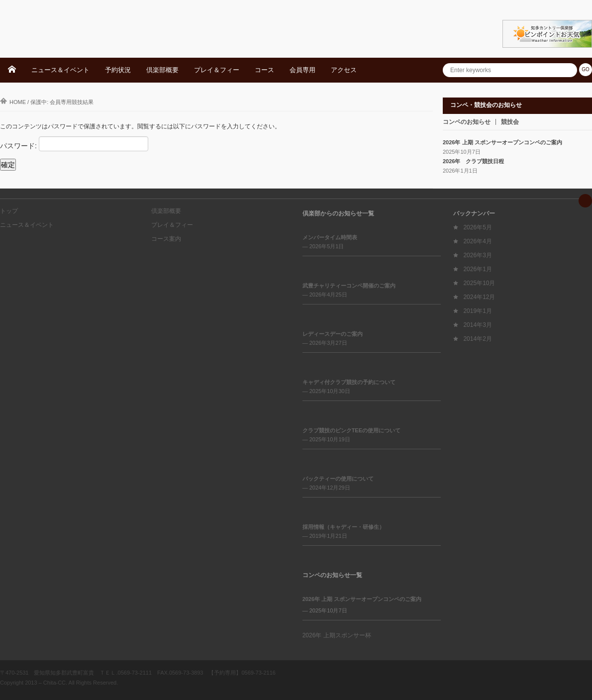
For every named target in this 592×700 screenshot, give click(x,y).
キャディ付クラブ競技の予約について (349, 382)
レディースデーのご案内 (333, 334)
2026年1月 (477, 269)
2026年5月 (477, 227)
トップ (9, 211)
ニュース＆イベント (60, 70)
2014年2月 (477, 339)
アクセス (344, 70)
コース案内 (166, 239)
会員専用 (302, 70)
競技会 (510, 122)
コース (264, 70)
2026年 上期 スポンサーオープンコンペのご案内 (502, 142)
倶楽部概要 (162, 70)
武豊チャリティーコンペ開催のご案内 (349, 286)
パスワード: (74, 144)
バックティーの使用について (338, 479)
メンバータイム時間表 (330, 237)
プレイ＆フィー (217, 70)
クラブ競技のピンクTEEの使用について (351, 430)
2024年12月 (479, 297)
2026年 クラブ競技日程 (473, 161)
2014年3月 (477, 325)
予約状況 (118, 70)
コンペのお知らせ (467, 122)
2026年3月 (477, 255)
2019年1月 (477, 311)
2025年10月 (479, 283)
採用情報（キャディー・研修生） (344, 527)
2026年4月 (477, 241)
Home (13, 102)
